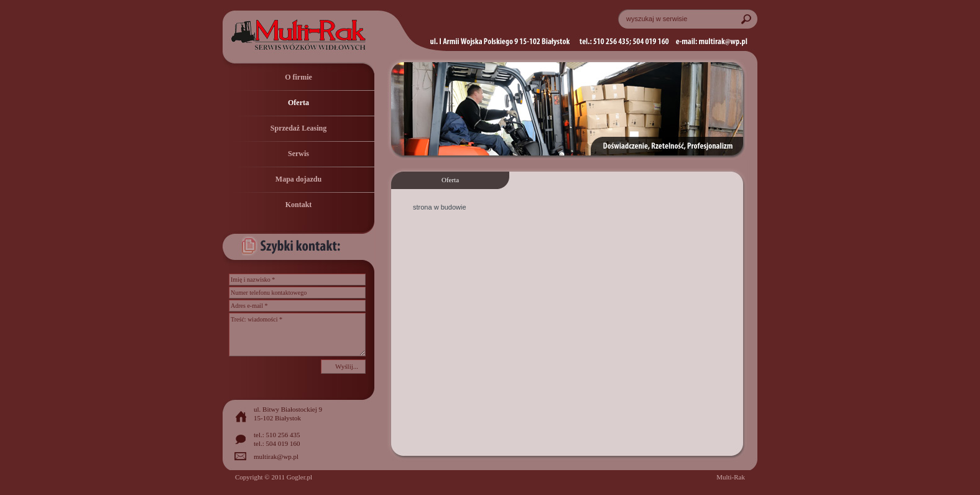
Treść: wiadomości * (297, 335)
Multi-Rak (731, 477)
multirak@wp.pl (276, 456)
